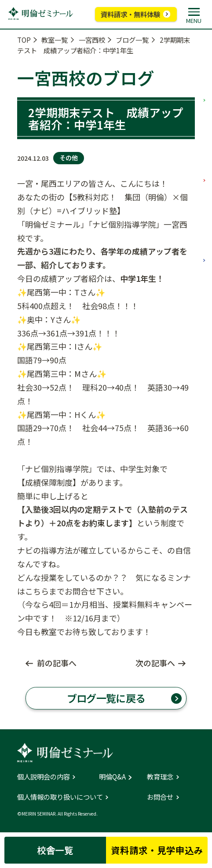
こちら (37, 591)
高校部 (204, 226)
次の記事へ (155, 663)
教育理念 (160, 777)
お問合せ (160, 797)
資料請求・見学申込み (157, 850)
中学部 (204, 146)
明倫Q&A (112, 777)
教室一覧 (55, 40)
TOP (24, 40)
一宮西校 (92, 40)
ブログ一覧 (132, 40)
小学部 (204, 66)
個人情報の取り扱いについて (60, 797)
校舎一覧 (55, 850)
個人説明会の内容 (44, 777)
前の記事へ (57, 663)
